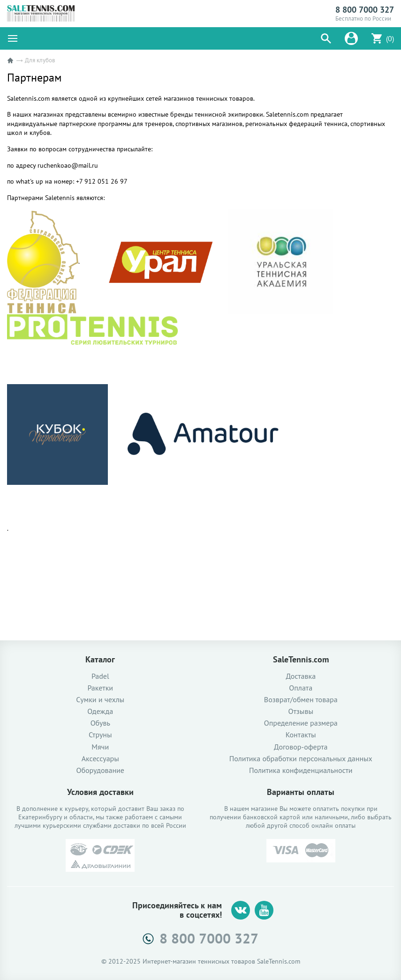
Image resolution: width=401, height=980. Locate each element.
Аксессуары (100, 759)
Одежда (100, 711)
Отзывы (301, 711)
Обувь (100, 723)
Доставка (301, 676)
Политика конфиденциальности (301, 770)
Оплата (301, 688)
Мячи (100, 747)
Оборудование (100, 770)
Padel (100, 676)
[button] (326, 38)
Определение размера (301, 723)
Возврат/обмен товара (301, 700)
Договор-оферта (301, 747)
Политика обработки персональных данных (301, 759)
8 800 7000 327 (365, 10)
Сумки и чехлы (100, 700)
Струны (100, 735)
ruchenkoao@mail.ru (68, 165)
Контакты (301, 735)
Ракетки (100, 688)
